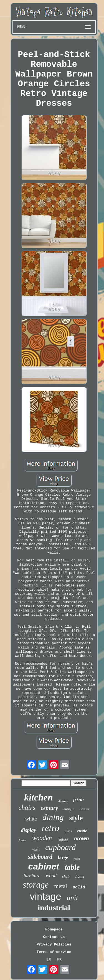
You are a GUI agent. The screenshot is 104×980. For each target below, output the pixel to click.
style (76, 818)
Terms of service (54, 952)
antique (69, 809)
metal (61, 886)
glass (68, 831)
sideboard (40, 857)
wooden (42, 838)
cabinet (44, 866)
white (31, 819)
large (63, 857)
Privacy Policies (54, 945)
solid (79, 887)
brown (82, 839)
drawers (63, 801)
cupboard (60, 847)
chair (66, 876)
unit (72, 898)
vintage (46, 896)
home (80, 876)
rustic (82, 831)
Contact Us (54, 937)
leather (63, 839)
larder (23, 840)
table (72, 867)
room (77, 859)
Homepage (54, 929)
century (49, 808)
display (28, 830)
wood (51, 876)
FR (59, 960)
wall (36, 849)
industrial (54, 907)
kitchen (39, 797)
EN (49, 960)
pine (78, 800)
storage (36, 885)
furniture (32, 876)
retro (50, 828)
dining (53, 817)
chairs (27, 807)
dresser (84, 809)
